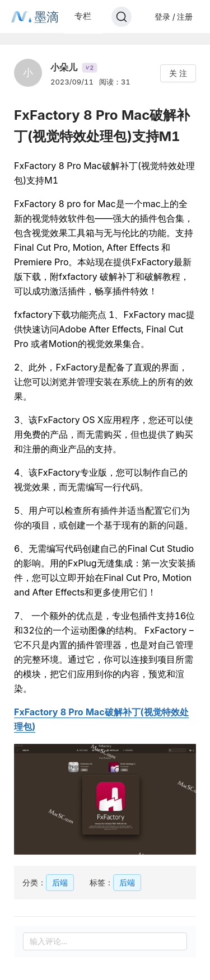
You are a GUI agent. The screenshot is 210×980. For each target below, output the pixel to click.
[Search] (122, 17)
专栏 (83, 16)
